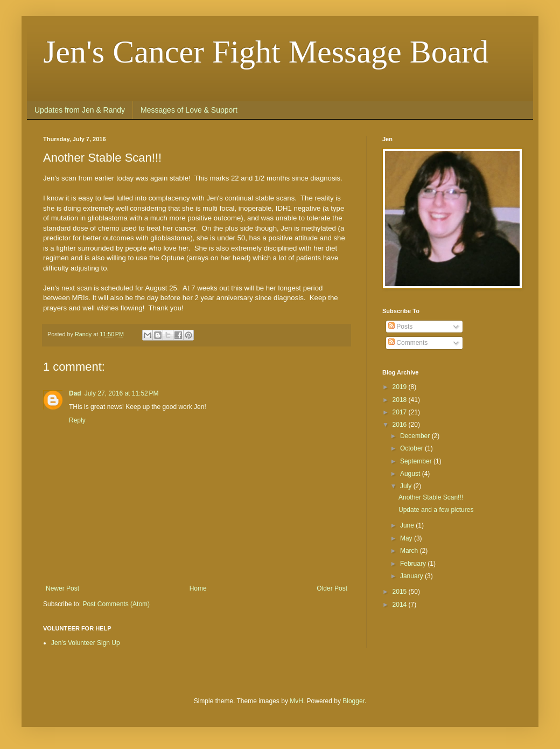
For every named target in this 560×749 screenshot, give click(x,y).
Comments (408, 343)
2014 (401, 605)
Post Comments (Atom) (116, 604)
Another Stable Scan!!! (431, 497)
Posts (400, 327)
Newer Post (62, 588)
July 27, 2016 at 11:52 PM (122, 393)
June (408, 525)
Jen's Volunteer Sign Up (86, 643)
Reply (77, 420)
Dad (75, 393)
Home (198, 588)
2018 (401, 400)
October (412, 448)
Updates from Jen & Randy (80, 110)
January (412, 576)
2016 (401, 425)
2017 (401, 412)
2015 (401, 592)
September (417, 461)
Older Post (332, 588)
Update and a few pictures (436, 510)
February (414, 564)
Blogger (353, 701)
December (416, 436)
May (407, 538)
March (410, 551)
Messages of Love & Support (189, 110)
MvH (296, 701)
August (411, 474)
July (407, 486)
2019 (401, 387)
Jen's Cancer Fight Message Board (266, 52)
